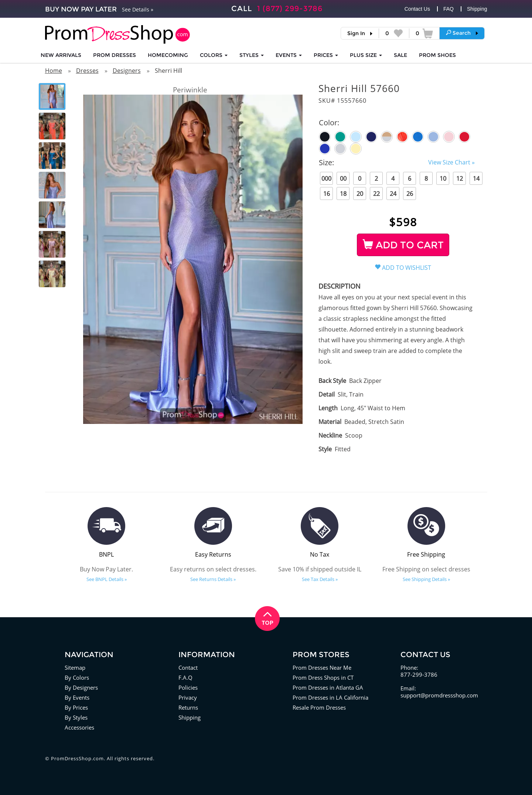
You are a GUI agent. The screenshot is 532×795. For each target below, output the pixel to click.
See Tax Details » (320, 579)
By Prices (76, 707)
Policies (188, 687)
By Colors (77, 677)
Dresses (87, 71)
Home (54, 71)
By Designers (81, 687)
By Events (77, 697)
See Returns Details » (213, 579)
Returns (188, 707)
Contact (188, 667)
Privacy (188, 697)
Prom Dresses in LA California (330, 697)
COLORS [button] (214, 55)
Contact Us (417, 9)
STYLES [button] (252, 55)
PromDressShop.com (77, 758)
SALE (400, 55)
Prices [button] (326, 55)
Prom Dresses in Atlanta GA (328, 687)
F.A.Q (185, 677)
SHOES (437, 55)
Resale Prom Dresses (319, 707)
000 (326, 179)
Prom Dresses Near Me (322, 667)
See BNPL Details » (107, 579)
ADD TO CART (403, 245)
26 (410, 194)
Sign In (356, 33)
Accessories (79, 727)
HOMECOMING (168, 55)
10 (443, 179)
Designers (127, 71)
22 (376, 194)
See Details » (138, 9)
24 (393, 194)
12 (460, 179)
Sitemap (75, 667)
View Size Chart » (451, 162)
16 (327, 194)
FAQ (449, 9)
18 (343, 194)
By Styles (76, 717)
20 (360, 194)
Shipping (477, 9)
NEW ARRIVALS (61, 55)
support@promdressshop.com (439, 695)
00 (343, 179)
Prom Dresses (115, 55)
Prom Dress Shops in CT (323, 677)
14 (476, 179)
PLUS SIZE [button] (366, 55)
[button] (462, 33)
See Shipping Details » (426, 579)
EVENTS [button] (289, 55)
